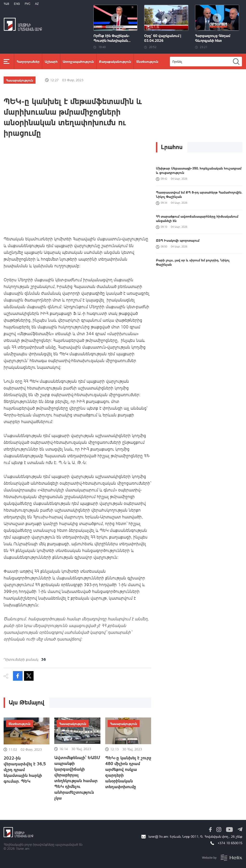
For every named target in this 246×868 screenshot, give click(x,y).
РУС (28, 4)
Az (37, 4)
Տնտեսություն (147, 61)
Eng (17, 4)
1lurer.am (22, 848)
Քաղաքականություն (115, 61)
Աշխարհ (51, 61)
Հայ (6, 4)
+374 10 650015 (230, 843)
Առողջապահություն (78, 61)
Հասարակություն (20, 80)
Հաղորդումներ (28, 61)
